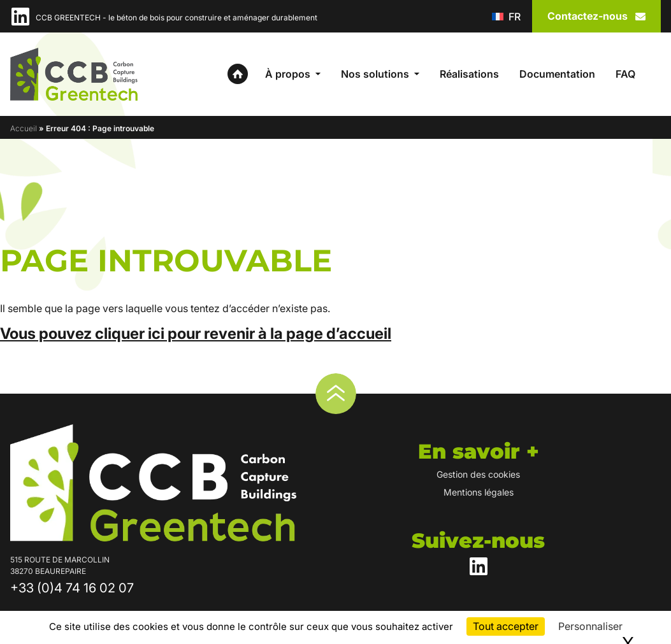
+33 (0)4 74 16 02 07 (72, 588)
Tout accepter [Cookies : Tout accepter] (506, 626)
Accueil (24, 128)
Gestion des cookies (478, 474)
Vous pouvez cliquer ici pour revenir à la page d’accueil (196, 333)
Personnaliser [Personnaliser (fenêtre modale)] (590, 626)
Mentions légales (479, 492)
